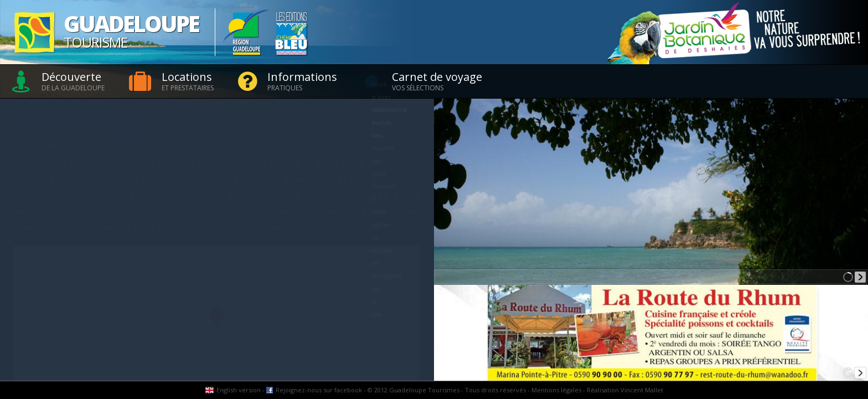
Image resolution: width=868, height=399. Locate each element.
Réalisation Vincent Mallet (625, 390)
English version (239, 390)
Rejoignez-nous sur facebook (319, 390)
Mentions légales (556, 390)
